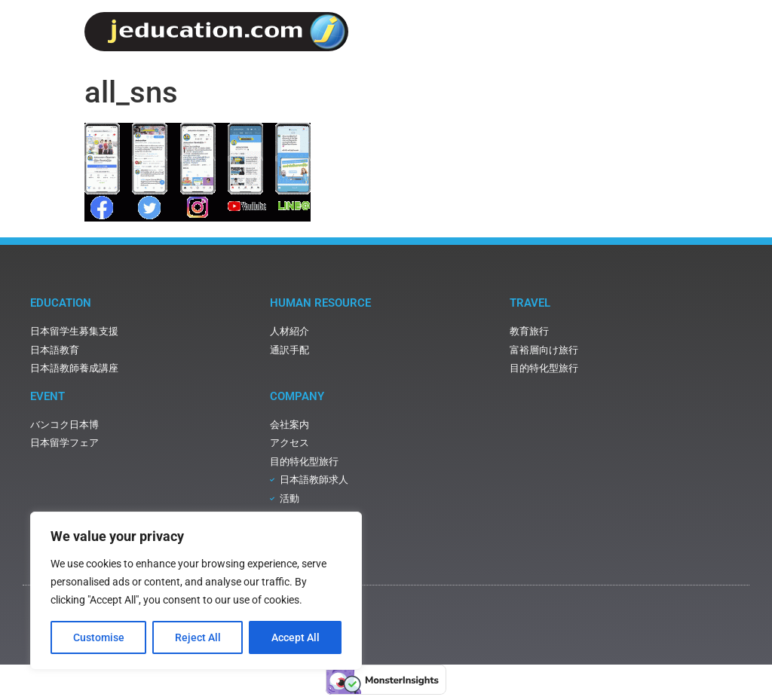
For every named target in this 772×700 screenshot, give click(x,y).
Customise (99, 637)
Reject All (198, 637)
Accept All (296, 637)
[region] (196, 591)
